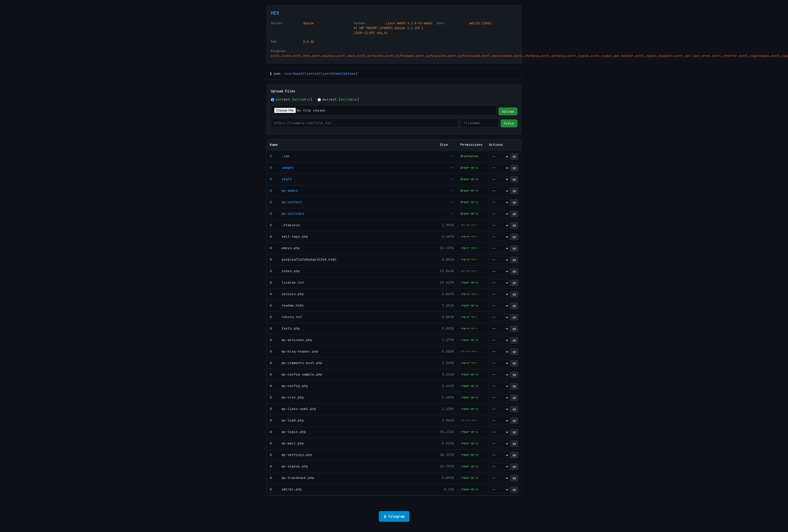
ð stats (281, 179)
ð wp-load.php (287, 420)
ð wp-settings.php (291, 455)
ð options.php (287, 294)
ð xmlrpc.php (286, 489)
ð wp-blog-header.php (294, 351)
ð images (282, 168)
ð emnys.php (285, 248)
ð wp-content (286, 202)
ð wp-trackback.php (292, 478)
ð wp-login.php (288, 432)
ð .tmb (280, 156)
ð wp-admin (284, 191)
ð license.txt (287, 282)
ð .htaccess (285, 225)
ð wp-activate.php (291, 340)
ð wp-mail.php (287, 443)
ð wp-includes (287, 214)
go (514, 156)
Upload (508, 111)
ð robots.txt (286, 317)
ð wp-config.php (289, 386)
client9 (326, 74)
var (289, 74)
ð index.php (285, 271)
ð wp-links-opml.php (293, 409)
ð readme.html (287, 305)
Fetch (509, 123)
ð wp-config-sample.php (296, 374)
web (353, 74)
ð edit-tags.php (289, 237)
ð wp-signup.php (289, 466)
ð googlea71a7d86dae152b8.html (303, 259)
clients (310, 74)
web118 (341, 74)
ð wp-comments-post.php (296, 363)
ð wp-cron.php (287, 397)
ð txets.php (285, 328)
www (297, 74)
